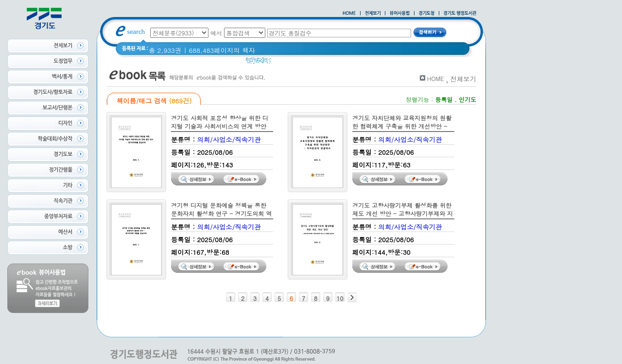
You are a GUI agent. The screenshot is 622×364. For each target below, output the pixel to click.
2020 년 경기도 (300, 63)
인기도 (467, 99)
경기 (337, 63)
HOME (436, 78)
